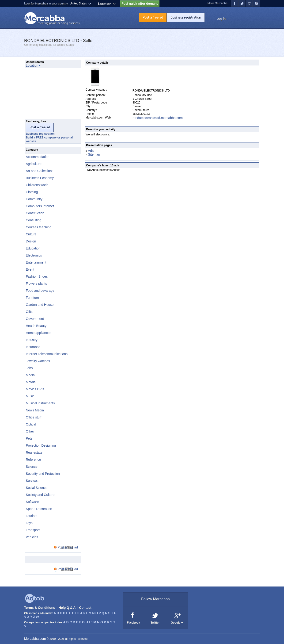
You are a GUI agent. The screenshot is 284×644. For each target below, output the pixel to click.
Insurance (33, 347)
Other (30, 431)
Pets (29, 438)
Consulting (34, 220)
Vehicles (32, 537)
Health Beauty (36, 326)
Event (30, 269)
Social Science (37, 488)
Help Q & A (67, 608)
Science (32, 467)
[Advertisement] (48, 95)
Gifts (29, 312)
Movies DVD (35, 389)
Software (32, 502)
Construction (35, 213)
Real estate (34, 452)
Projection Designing (41, 445)
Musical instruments (40, 403)
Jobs (29, 368)
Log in (221, 19)
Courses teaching (39, 227)
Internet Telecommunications (47, 354)
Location (105, 4)
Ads (91, 151)
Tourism (32, 516)
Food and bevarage (40, 291)
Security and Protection (43, 474)
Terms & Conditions (40, 608)
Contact (85, 608)
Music (30, 396)
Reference (33, 460)
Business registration (186, 17)
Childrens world (37, 185)
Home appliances (38, 333)
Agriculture (34, 164)
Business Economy (40, 178)
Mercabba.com (35, 639)
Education (33, 248)
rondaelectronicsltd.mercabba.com (158, 118)
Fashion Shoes (37, 276)
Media (30, 375)
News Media (35, 410)
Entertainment (36, 262)
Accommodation (38, 157)
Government (35, 319)
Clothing (32, 192)
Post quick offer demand (140, 4)
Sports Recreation (39, 509)
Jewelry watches (38, 361)
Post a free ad (153, 17)
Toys (29, 523)
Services (32, 481)
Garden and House (40, 305)
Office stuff (34, 417)
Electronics (34, 255)
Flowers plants (36, 284)
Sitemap (94, 154)
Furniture (32, 298)
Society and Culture (40, 495)
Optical (31, 424)
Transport (33, 530)
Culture (31, 234)
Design (31, 241)
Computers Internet (40, 206)
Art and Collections (40, 171)
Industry (32, 340)
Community (34, 199)
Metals (31, 382)
